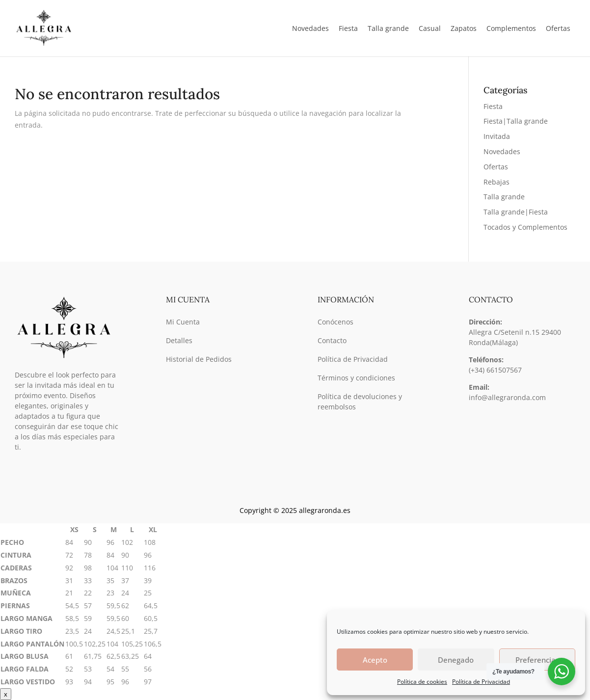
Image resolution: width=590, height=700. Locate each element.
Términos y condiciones (356, 378)
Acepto (375, 660)
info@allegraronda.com (507, 397)
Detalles (179, 340)
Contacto (332, 340)
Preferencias (537, 660)
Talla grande (504, 197)
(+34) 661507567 (495, 370)
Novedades (310, 28)
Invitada (497, 136)
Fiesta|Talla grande (516, 121)
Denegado (456, 660)
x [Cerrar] (6, 694)
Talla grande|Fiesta (516, 212)
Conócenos (335, 322)
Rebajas (496, 182)
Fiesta (493, 106)
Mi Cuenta (183, 322)
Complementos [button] (511, 28)
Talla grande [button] (388, 28)
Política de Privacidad (481, 682)
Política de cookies (422, 682)
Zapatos (464, 28)
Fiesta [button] (348, 28)
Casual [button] (430, 28)
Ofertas (558, 28)
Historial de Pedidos (199, 359)
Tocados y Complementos (525, 227)
